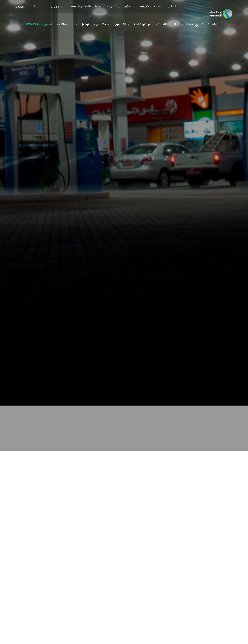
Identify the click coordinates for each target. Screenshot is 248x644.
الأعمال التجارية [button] (167, 31)
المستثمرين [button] (103, 31)
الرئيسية (213, 31)
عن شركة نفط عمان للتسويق (133, 31)
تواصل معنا (82, 31)
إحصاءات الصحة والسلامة (86, 6)
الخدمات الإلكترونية (151, 6)
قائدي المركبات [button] (193, 31)
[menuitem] (172, 6)
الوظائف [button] (64, 31)
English (20, 7)
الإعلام (172, 6)
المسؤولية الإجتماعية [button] (122, 6)
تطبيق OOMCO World (39, 31)
